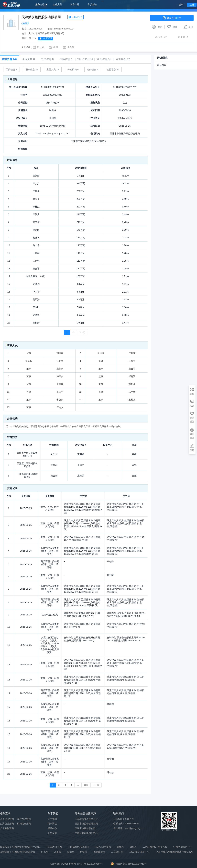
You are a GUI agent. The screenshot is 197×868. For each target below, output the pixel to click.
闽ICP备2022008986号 (90, 864)
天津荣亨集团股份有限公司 (41, 17)
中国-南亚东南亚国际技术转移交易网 (174, 852)
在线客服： (124, 819)
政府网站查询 (24, 819)
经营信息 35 (104, 59)
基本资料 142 (9, 59)
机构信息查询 (24, 824)
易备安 (58, 852)
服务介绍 (40, 4)
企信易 (71, 852)
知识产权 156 (85, 59)
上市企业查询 (7, 819)
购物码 (83, 852)
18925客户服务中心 (139, 852)
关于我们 (52, 819)
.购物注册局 (99, 852)
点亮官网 (46, 38)
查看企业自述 (172, 18)
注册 (192, 5)
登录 (181, 5)
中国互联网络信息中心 (24, 852)
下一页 (82, 332)
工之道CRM (117, 852)
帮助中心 (52, 828)
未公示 (33, 38)
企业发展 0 (28, 59)
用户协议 (52, 824)
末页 (86, 785)
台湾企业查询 (7, 824)
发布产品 (75, 4)
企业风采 (57, 4)
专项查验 (92, 4)
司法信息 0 (47, 59)
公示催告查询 (7, 828)
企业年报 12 (123, 59)
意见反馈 (52, 833)
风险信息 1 (66, 59)
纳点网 (45, 852)
